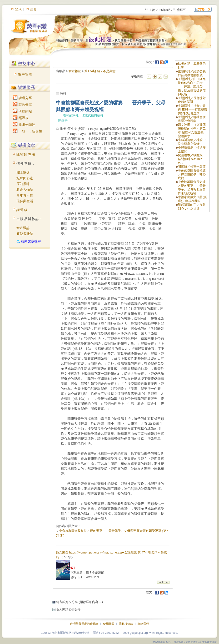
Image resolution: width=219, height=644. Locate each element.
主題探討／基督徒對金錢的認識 (192, 100)
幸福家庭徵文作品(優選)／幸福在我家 (192, 199)
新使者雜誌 (25, 234)
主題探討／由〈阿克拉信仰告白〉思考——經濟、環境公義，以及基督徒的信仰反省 (192, 87)
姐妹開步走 (25, 178)
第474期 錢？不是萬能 (100, 71)
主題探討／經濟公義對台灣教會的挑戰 (192, 73)
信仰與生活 (25, 201)
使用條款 (109, 624)
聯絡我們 (143, 624)
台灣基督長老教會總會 (84, 624)
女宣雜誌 (23, 228)
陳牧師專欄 (26, 154)
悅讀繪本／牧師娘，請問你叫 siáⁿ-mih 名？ (192, 159)
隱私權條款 (126, 624)
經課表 (21, 118)
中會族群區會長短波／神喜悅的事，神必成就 (192, 174)
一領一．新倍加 (27, 131)
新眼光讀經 (24, 125)
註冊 (33, 9)
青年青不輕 (25, 195)
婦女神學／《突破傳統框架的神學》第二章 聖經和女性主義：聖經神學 (192, 130)
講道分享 (22, 98)
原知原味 (23, 184)
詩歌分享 (22, 105)
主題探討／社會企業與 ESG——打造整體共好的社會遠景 (192, 109)
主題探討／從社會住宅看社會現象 (192, 119)
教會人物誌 (25, 190)
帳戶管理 (25, 74)
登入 (19, 9)
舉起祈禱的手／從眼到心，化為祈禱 (192, 207)
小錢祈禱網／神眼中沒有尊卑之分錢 (192, 142)
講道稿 (22, 210)
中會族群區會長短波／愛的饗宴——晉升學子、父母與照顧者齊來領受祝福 (192, 188)
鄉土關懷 (23, 172)
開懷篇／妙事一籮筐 (192, 167)
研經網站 (22, 111)
